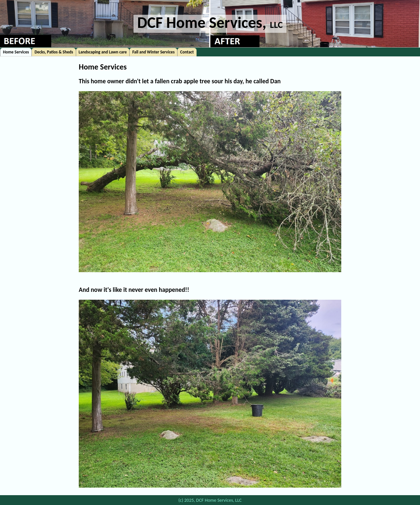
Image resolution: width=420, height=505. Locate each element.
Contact (187, 52)
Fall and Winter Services (153, 52)
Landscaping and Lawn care (103, 52)
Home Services (16, 52)
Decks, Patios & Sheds (54, 52)
